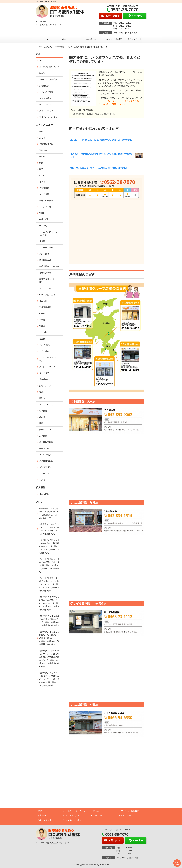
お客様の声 (91, 39)
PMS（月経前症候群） (49, 295)
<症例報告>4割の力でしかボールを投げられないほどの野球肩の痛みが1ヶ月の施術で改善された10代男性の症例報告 (49, 659)
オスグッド (44, 473)
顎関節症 (43, 411)
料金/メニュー (45, 73)
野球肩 (42, 326)
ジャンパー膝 (45, 207)
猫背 (41, 169)
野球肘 (42, 213)
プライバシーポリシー (49, 117)
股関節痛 (43, 436)
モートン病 (44, 448)
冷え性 (42, 339)
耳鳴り (42, 182)
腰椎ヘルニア (45, 386)
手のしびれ (44, 351)
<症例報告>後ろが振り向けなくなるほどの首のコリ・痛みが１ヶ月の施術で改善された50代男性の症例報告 (49, 638)
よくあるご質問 (46, 92)
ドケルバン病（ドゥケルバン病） (49, 233)
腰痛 (41, 132)
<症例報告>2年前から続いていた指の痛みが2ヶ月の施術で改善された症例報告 (49, 513)
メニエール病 (45, 288)
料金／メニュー (69, 39)
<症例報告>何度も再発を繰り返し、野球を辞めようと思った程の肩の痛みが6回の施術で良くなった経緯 (49, 679)
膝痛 (41, 423)
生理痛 (42, 314)
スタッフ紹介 (45, 98)
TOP (47, 39)
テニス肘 (43, 226)
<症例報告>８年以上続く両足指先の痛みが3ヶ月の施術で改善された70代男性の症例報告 (49, 621)
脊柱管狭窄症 (45, 273)
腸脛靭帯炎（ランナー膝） (49, 281)
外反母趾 (43, 301)
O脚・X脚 (44, 219)
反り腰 (42, 241)
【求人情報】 (45, 494)
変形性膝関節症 (46, 461)
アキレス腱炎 (45, 455)
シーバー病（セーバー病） (49, 359)
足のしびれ (44, 254)
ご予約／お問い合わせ (135, 39)
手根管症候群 (45, 307)
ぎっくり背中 (45, 373)
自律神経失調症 (46, 144)
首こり (42, 480)
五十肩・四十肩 (46, 405)
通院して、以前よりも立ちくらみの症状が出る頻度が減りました (99, 168)
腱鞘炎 (42, 398)
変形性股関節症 (46, 442)
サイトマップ (45, 105)
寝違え (42, 392)
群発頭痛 (43, 150)
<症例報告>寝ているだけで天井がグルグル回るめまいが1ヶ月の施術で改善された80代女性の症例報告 (49, 584)
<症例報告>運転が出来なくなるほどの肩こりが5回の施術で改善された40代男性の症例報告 (49, 565)
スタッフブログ (46, 111)
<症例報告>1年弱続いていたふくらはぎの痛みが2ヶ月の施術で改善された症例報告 (49, 529)
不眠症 (42, 320)
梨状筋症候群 (45, 260)
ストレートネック (47, 367)
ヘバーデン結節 (46, 248)
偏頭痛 (42, 157)
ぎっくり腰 (44, 194)
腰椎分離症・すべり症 (49, 266)
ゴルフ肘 (43, 332)
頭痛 (41, 163)
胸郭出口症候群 (46, 200)
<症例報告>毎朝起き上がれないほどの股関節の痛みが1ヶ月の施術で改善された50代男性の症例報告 (49, 546)
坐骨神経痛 (44, 188)
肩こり (42, 138)
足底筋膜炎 (44, 379)
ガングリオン (45, 345)
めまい (42, 175)
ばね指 (42, 417)
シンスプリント (46, 467)
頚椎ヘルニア (45, 430)
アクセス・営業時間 (113, 39)
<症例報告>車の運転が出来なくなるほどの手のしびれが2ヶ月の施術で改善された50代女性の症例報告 (49, 603)
